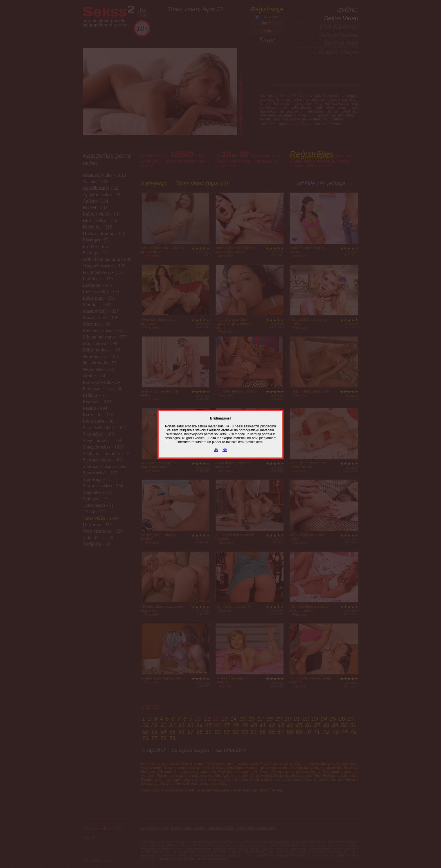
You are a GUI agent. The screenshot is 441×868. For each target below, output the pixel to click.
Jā (216, 450)
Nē (225, 450)
